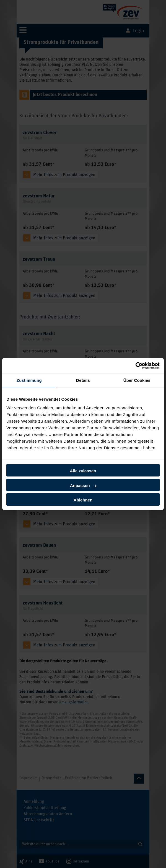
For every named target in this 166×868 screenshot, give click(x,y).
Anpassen (83, 486)
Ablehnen (83, 500)
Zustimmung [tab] (29, 380)
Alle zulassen (83, 471)
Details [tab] (83, 380)
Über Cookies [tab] (137, 380)
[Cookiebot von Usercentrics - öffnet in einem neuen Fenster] (135, 366)
